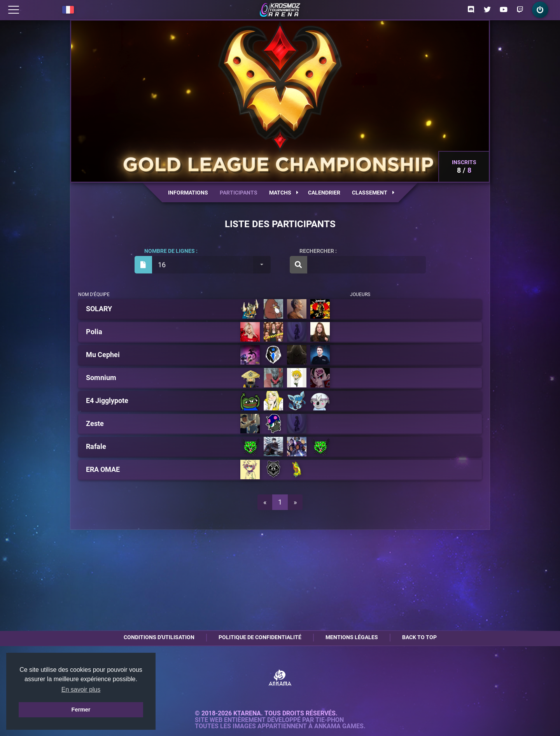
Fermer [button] (81, 710)
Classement (373, 193)
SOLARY (99, 309)
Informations (188, 193)
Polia (94, 332)
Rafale (96, 447)
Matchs (284, 193)
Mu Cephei (103, 355)
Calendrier (324, 193)
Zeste (95, 424)
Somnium (101, 378)
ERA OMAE (103, 470)
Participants (239, 193)
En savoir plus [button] (81, 690)
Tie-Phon (330, 720)
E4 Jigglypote (107, 401)
